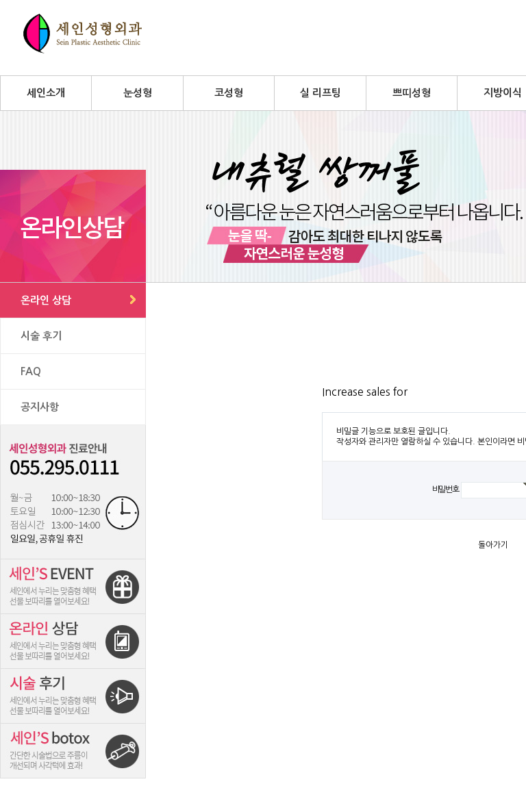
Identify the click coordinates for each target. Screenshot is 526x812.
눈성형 (138, 93)
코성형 (229, 93)
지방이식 (503, 93)
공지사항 (40, 407)
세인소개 (46, 93)
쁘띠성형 (412, 93)
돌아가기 (493, 545)
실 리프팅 (321, 93)
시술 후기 (41, 336)
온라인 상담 (46, 300)
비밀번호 (446, 490)
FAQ (31, 371)
